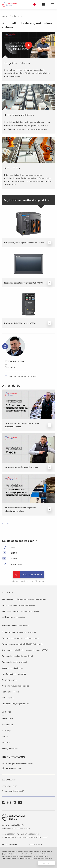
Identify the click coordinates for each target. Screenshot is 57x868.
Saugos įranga (8, 698)
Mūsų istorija (8, 725)
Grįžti (8, 523)
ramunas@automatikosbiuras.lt (21, 376)
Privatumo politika (10, 844)
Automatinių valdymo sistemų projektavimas (21, 611)
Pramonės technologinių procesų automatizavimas (24, 599)
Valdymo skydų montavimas (14, 617)
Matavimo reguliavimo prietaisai (16, 686)
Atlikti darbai (17, 16)
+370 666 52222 (12, 768)
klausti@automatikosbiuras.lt (17, 763)
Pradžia (5, 16)
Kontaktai (6, 743)
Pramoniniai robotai (10, 692)
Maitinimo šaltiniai (10, 680)
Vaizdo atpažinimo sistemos (14, 674)
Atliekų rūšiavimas (10, 749)
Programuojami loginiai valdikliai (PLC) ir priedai (23, 644)
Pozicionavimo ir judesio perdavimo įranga (21, 638)
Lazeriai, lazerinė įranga (12, 668)
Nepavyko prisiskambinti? (14, 791)
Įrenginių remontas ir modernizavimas (18, 605)
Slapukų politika (35, 844)
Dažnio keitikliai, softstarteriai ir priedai (19, 632)
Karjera (5, 737)
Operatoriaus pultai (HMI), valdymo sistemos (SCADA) (25, 650)
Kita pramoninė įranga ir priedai (16, 704)
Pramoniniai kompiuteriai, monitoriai (17, 656)
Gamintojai (7, 731)
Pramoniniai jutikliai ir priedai (14, 662)
